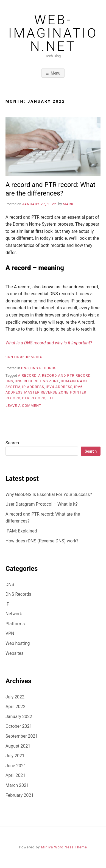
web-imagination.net (53, 33)
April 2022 (16, 707)
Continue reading (26, 357)
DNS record (27, 381)
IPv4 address (59, 387)
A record (27, 375)
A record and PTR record (64, 375)
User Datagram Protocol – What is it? (42, 504)
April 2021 (16, 775)
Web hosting (18, 643)
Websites (15, 653)
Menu (56, 73)
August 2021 (18, 746)
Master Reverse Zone (46, 392)
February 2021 (19, 795)
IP (7, 604)
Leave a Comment (23, 406)
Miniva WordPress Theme (64, 847)
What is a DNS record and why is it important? (49, 343)
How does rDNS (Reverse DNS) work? (42, 541)
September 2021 (22, 736)
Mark (68, 204)
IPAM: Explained (21, 531)
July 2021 (15, 756)
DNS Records (43, 368)
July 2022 (15, 697)
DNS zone (50, 381)
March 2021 (17, 785)
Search (12, 443)
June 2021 (16, 766)
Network (14, 614)
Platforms (15, 624)
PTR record (34, 398)
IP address (33, 387)
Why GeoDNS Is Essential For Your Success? (49, 494)
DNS (25, 368)
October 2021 (19, 726)
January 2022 (19, 717)
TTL (50, 398)
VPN (10, 633)
